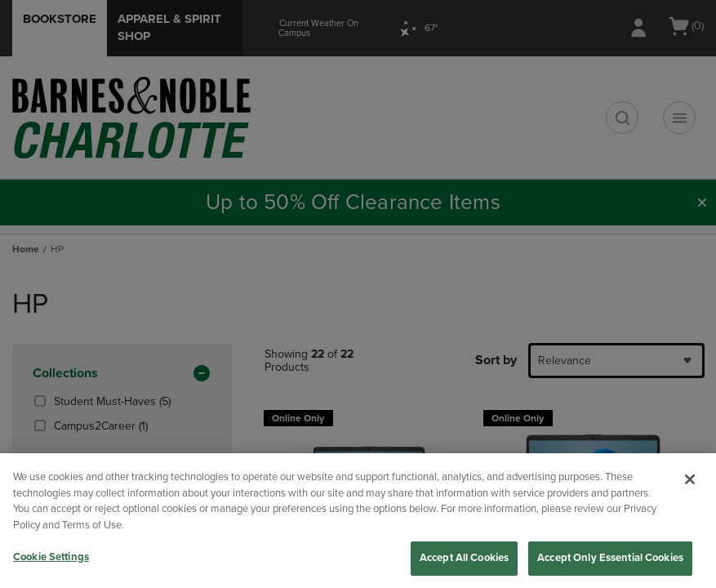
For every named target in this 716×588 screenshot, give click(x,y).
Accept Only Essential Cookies (610, 558)
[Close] (690, 479)
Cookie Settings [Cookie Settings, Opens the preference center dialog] (51, 557)
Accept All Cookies (464, 558)
